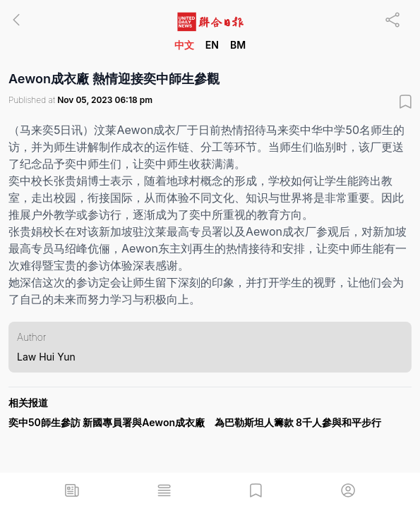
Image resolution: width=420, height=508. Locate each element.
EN (212, 45)
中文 (184, 45)
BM (238, 45)
